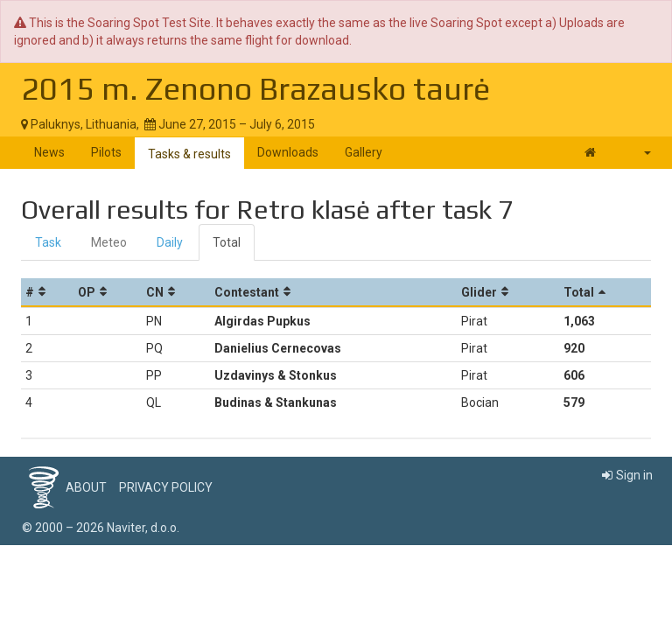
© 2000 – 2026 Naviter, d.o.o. (101, 528)
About (86, 487)
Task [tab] (48, 242)
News (49, 152)
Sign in (627, 475)
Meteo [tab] (109, 242)
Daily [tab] (170, 242)
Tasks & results (189, 154)
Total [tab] (227, 242)
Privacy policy (166, 487)
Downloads (288, 152)
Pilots (106, 152)
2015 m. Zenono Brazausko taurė (255, 88)
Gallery (364, 152)
